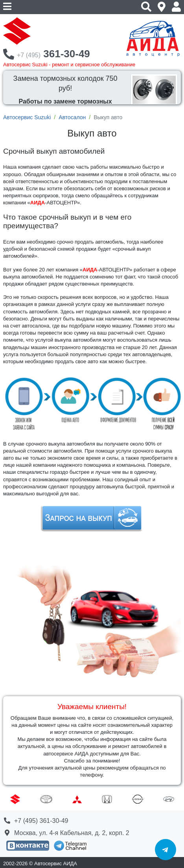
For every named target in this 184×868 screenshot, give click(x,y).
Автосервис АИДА (56, 863)
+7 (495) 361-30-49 (41, 821)
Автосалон (72, 117)
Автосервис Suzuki (27, 117)
